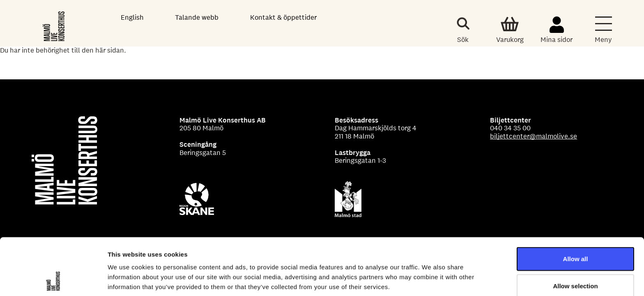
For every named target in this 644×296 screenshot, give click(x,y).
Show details (431, 280)
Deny (576, 259)
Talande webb (197, 17)
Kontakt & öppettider (283, 17)
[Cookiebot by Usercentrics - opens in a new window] (53, 280)
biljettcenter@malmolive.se (534, 136)
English (132, 17)
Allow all (576, 205)
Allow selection (575, 232)
